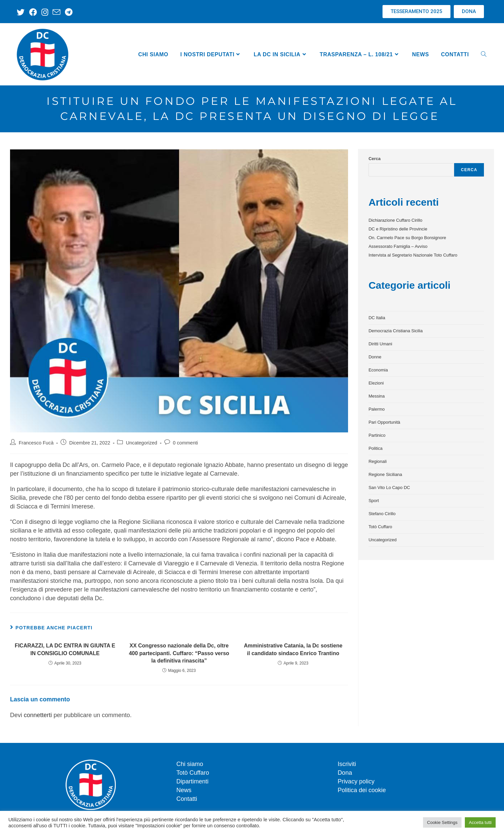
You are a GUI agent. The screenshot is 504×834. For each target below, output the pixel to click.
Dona (345, 773)
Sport (374, 501)
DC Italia (377, 318)
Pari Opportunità (384, 422)
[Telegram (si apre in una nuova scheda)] (66, 12)
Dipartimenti (192, 781)
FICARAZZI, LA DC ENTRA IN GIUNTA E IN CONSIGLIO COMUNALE (65, 649)
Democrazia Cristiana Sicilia (396, 331)
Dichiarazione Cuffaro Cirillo (395, 220)
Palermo (376, 409)
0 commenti (186, 443)
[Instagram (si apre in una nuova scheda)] (44, 12)
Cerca (374, 159)
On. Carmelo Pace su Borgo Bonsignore (407, 238)
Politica (375, 448)
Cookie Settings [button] (442, 822)
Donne (375, 357)
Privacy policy (356, 781)
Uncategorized (142, 443)
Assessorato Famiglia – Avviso (398, 246)
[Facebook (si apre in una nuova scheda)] (32, 12)
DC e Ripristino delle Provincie (398, 229)
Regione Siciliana (385, 474)
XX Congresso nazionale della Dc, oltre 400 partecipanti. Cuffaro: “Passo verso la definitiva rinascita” (179, 653)
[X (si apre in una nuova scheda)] (22, 12)
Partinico (377, 435)
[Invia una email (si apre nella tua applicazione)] (55, 12)
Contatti (187, 799)
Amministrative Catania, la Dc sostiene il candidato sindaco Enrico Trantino (293, 649)
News (184, 790)
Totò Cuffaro (380, 527)
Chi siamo (190, 764)
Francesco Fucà (36, 443)
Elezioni (376, 383)
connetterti (38, 715)
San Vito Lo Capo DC (389, 488)
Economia (378, 370)
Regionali (377, 461)
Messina (376, 396)
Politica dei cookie (362, 790)
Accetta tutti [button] (480, 822)
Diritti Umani (380, 344)
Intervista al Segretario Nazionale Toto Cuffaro (413, 255)
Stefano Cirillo (382, 514)
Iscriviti (347, 764)
